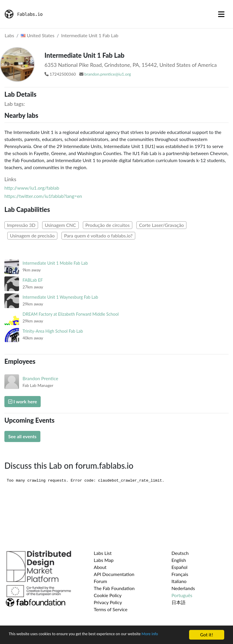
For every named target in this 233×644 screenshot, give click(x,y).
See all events (22, 436)
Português (182, 595)
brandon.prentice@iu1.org (108, 74)
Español (180, 567)
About (100, 567)
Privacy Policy (108, 602)
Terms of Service (110, 609)
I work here (23, 401)
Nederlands (183, 588)
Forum (100, 581)
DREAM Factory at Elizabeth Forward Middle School (71, 314)
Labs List (103, 553)
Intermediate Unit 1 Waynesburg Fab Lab (60, 297)
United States (38, 35)
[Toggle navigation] (221, 14)
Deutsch (180, 553)
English (179, 560)
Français (180, 574)
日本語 (179, 602)
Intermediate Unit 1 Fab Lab (90, 35)
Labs (9, 35)
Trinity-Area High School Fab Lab (53, 331)
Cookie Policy (108, 595)
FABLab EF (33, 280)
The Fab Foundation (114, 588)
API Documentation (114, 574)
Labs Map (104, 560)
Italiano (179, 581)
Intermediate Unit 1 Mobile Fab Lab (55, 263)
